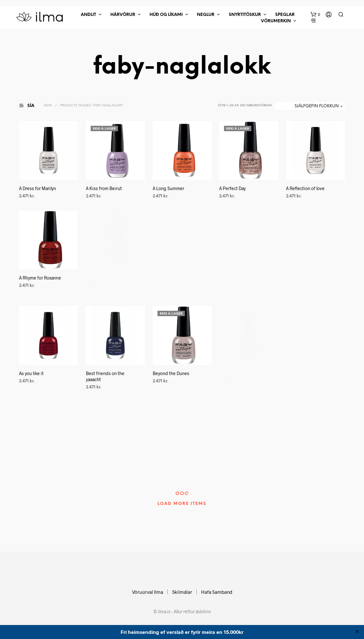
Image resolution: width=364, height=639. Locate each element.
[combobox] (310, 106)
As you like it (31, 373)
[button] (315, 15)
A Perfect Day (232, 188)
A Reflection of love (306, 186)
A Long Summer (168, 188)
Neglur (206, 15)
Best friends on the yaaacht (105, 375)
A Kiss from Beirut (104, 188)
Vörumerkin (276, 21)
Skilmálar (182, 592)
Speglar (285, 15)
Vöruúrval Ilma (148, 592)
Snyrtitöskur (245, 15)
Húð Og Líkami (166, 15)
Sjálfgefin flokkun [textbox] (317, 106)
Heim (48, 106)
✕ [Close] (357, 632)
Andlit (88, 15)
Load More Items (182, 504)
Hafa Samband (217, 592)
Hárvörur (123, 15)
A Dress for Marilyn (38, 188)
